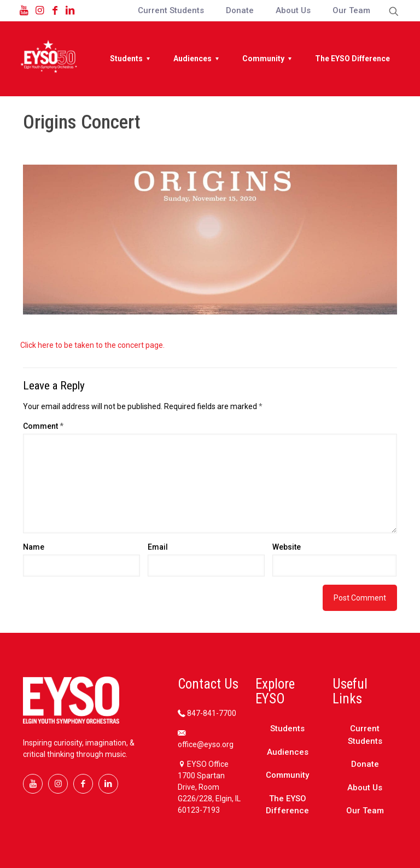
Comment (43, 426)
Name (34, 547)
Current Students (365, 735)
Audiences (288, 752)
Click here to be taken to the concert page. (93, 345)
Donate (365, 764)
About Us (365, 788)
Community (287, 775)
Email (158, 547)
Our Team (365, 811)
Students (287, 729)
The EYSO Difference (287, 805)
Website (287, 547)
